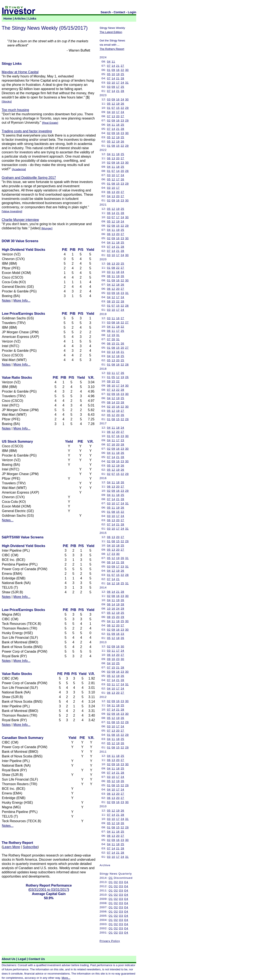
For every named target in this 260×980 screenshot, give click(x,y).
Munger (47, 228)
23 (122, 120)
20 (118, 116)
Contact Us (37, 959)
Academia (19, 169)
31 (127, 83)
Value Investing (12, 211)
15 (118, 108)
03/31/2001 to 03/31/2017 (49, 890)
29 (127, 108)
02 (109, 120)
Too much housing (15, 110)
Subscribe (30, 847)
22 (122, 70)
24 (122, 83)
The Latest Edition (111, 32)
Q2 (116, 882)
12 (113, 104)
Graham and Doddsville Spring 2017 (29, 178)
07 (109, 66)
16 (118, 70)
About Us (9, 959)
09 (113, 70)
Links (32, 19)
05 (109, 74)
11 (113, 62)
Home (8, 19)
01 (109, 70)
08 (113, 146)
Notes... (8, 520)
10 (113, 74)
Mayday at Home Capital (20, 72)
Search (106, 12)
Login (132, 12)
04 (109, 62)
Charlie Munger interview (20, 220)
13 (113, 116)
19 (118, 74)
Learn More (11, 847)
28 (122, 78)
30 (127, 70)
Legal (22, 959)
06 (109, 158)
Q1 (111, 878)
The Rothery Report (112, 49)
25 (122, 74)
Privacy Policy (110, 941)
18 (118, 154)
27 (122, 66)
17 (118, 83)
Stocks (7, 102)
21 (118, 66)
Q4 (126, 882)
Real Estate (50, 123)
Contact (119, 12)
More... (66, 978)
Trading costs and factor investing (27, 131)
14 (113, 66)
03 (109, 83)
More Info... (22, 301)
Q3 (121, 882)
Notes (6, 301)
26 (122, 104)
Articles (20, 19)
